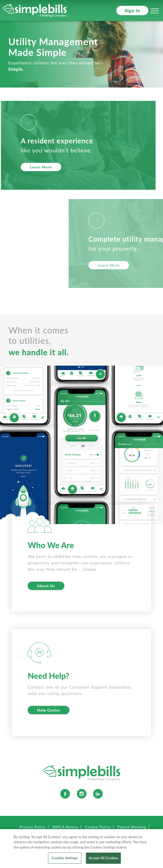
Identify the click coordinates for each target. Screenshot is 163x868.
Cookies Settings (65, 860)
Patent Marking (132, 827)
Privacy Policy (33, 827)
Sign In (132, 11)
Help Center (49, 710)
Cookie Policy (98, 827)
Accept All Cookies (103, 860)
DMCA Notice (65, 827)
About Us (46, 586)
